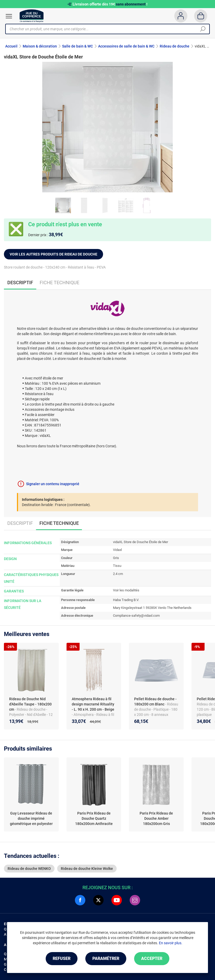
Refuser (62, 958)
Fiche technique (59, 283)
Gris (116, 558)
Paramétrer (106, 958)
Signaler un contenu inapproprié (53, 484)
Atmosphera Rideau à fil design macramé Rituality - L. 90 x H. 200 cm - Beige (93, 704)
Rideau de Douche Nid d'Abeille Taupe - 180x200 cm (30, 704)
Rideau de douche (175, 46)
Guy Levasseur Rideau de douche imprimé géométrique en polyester (31, 818)
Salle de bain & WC (77, 46)
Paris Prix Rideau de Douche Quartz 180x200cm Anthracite (94, 818)
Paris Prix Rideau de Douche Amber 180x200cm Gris (156, 818)
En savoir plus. (171, 943)
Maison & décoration (40, 46)
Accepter (152, 958)
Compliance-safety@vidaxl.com (136, 616)
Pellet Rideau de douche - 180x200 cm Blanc (155, 702)
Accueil (11, 46)
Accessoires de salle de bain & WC (126, 46)
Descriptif (20, 523)
